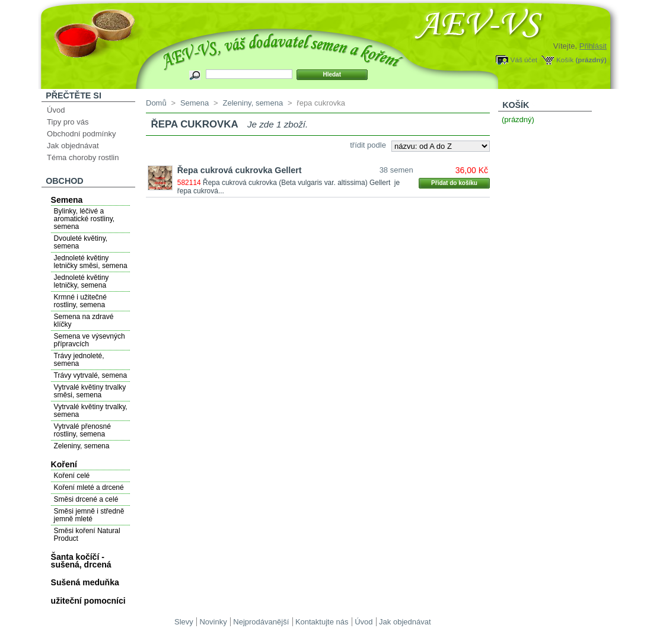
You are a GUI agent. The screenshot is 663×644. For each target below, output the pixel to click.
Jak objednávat (73, 146)
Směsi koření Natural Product (87, 535)
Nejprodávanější (261, 622)
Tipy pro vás (68, 122)
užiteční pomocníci (88, 601)
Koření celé (72, 476)
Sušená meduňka (85, 582)
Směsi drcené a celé (86, 499)
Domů (156, 103)
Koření (64, 464)
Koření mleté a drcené (89, 487)
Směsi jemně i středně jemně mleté (89, 515)
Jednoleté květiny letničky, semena (82, 281)
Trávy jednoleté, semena (79, 360)
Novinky (213, 622)
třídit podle (368, 145)
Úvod (56, 110)
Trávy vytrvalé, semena (91, 375)
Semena (67, 200)
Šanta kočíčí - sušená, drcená (81, 561)
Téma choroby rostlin (83, 157)
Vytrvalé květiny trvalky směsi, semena (90, 391)
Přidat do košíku (454, 183)
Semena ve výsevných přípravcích (90, 340)
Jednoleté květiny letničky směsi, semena (91, 262)
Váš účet (524, 60)
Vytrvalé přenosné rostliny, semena (82, 430)
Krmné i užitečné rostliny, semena (80, 301)
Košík (565, 60)
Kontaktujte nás (322, 622)
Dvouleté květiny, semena (81, 242)
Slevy (184, 622)
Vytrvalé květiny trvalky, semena (91, 411)
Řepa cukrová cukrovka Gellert (240, 170)
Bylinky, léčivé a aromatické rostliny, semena (84, 219)
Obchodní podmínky (81, 134)
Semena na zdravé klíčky (84, 321)
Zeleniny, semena (82, 446)
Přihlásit (593, 46)
